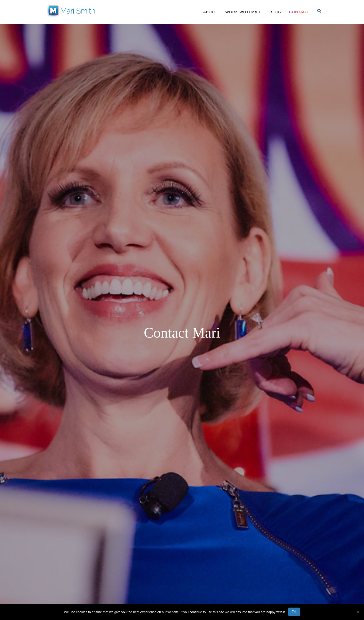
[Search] (319, 11)
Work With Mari (244, 12)
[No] (358, 612)
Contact (299, 12)
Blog (275, 12)
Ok (294, 612)
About (210, 12)
